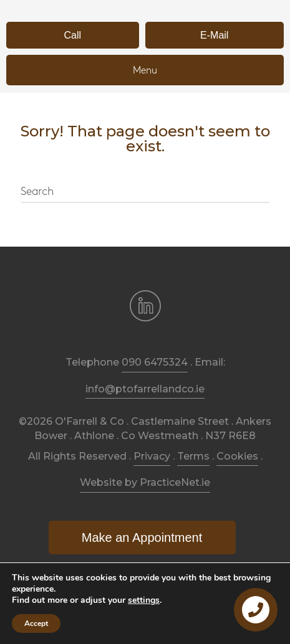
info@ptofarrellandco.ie (145, 389)
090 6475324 (155, 362)
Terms (193, 456)
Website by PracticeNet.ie (145, 482)
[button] (73, 35)
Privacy (152, 456)
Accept (36, 623)
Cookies (237, 456)
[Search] (145, 192)
